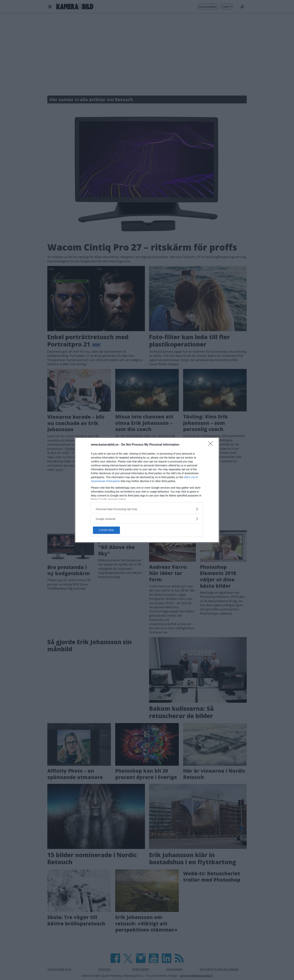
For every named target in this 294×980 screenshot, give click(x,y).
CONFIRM (111, 530)
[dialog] (147, 490)
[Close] (212, 445)
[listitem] (147, 509)
